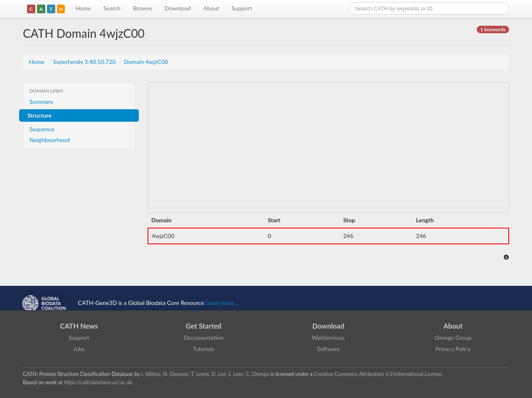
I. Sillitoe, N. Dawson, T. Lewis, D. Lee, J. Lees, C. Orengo (205, 374)
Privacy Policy (453, 349)
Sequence (42, 129)
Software (329, 349)
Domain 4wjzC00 (146, 62)
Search (112, 8)
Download (178, 8)
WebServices (328, 338)
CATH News (79, 326)
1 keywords (493, 29)
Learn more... (222, 303)
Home (83, 8)
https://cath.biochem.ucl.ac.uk (98, 382)
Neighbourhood (50, 140)
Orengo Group (453, 338)
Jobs (79, 349)
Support (242, 8)
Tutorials (204, 349)
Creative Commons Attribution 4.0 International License (378, 374)
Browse (143, 8)
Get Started (204, 326)
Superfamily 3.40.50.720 (85, 62)
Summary (42, 102)
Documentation (204, 338)
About (211, 8)
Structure (39, 115)
